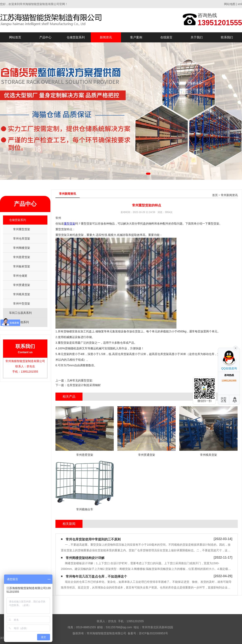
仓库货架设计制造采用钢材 (84, 385)
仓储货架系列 (76, 37)
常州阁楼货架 (22, 248)
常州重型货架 (22, 229)
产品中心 (45, 37)
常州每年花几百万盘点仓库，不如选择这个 (96, 576)
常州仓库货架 (22, 238)
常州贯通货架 (22, 285)
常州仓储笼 (20, 276)
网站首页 (15, 37)
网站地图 (230, 4)
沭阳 (3, 638)
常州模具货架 (22, 294)
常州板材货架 (22, 266)
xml (240, 4)
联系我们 (227, 37)
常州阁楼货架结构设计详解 (85, 558)
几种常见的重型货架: (80, 380)
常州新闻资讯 (229, 195)
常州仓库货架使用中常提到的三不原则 (93, 539)
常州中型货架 (22, 304)
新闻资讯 (106, 37)
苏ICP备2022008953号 (153, 633)
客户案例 (136, 37)
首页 (215, 195)
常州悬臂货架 (22, 257)
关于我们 (197, 37)
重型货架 (70, 224)
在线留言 (166, 37)
